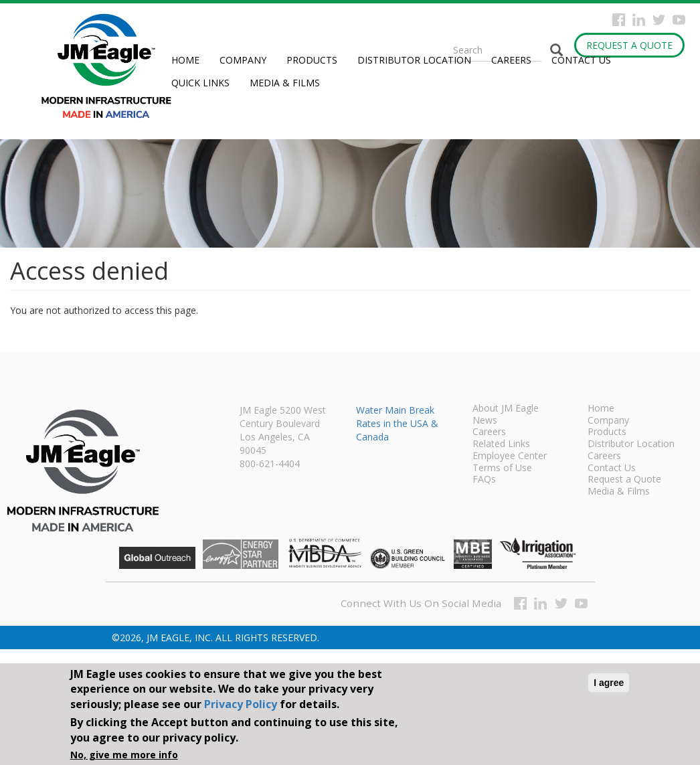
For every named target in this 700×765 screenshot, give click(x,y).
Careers (511, 60)
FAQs (484, 480)
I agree (609, 683)
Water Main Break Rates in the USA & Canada (397, 423)
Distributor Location (414, 60)
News (485, 421)
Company (243, 60)
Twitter (659, 20)
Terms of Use (502, 469)
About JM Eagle (506, 409)
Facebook (619, 20)
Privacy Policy (241, 704)
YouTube (679, 20)
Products (312, 60)
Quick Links (200, 83)
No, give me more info (124, 755)
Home (185, 60)
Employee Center (510, 456)
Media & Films (285, 83)
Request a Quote (629, 45)
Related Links (501, 444)
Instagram (639, 20)
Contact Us (581, 60)
